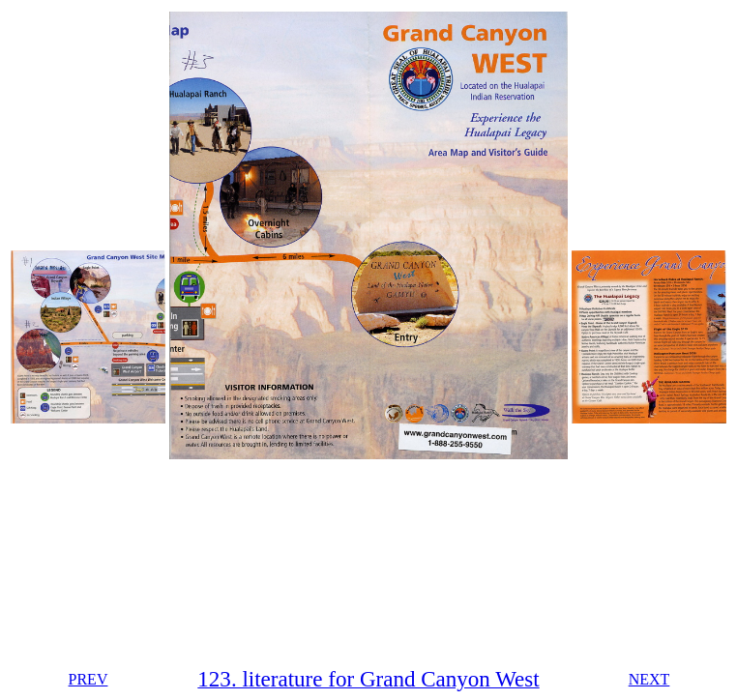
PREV (88, 679)
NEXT (649, 679)
